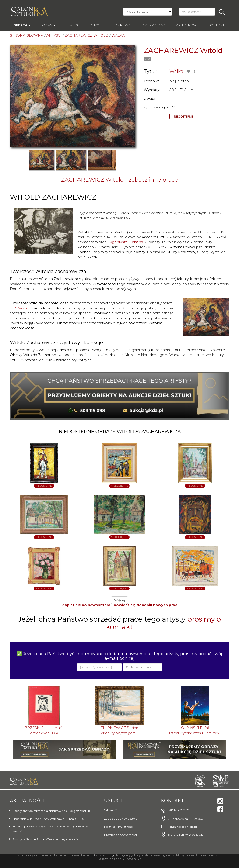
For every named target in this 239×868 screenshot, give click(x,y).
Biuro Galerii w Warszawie (186, 835)
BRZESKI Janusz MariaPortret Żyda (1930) (44, 730)
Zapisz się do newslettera (121, 818)
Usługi (73, 25)
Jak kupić (122, 25)
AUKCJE (96, 25)
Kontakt (217, 25)
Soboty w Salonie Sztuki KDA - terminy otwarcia (45, 839)
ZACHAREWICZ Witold (183, 50)
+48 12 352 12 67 (178, 810)
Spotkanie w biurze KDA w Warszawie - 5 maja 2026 (48, 819)
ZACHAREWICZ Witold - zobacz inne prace (119, 180)
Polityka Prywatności (119, 827)
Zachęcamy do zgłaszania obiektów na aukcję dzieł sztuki (52, 811)
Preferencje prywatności (120, 835)
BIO (148, 59)
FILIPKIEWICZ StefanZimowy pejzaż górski (119, 730)
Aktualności (187, 25)
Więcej (119, 600)
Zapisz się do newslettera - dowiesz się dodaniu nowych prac (120, 605)
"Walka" (21, 308)
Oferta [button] (22, 25)
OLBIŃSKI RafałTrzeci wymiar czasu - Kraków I (195, 730)
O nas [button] (49, 25)
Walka (176, 71)
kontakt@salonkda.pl (182, 827)
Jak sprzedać (153, 25)
